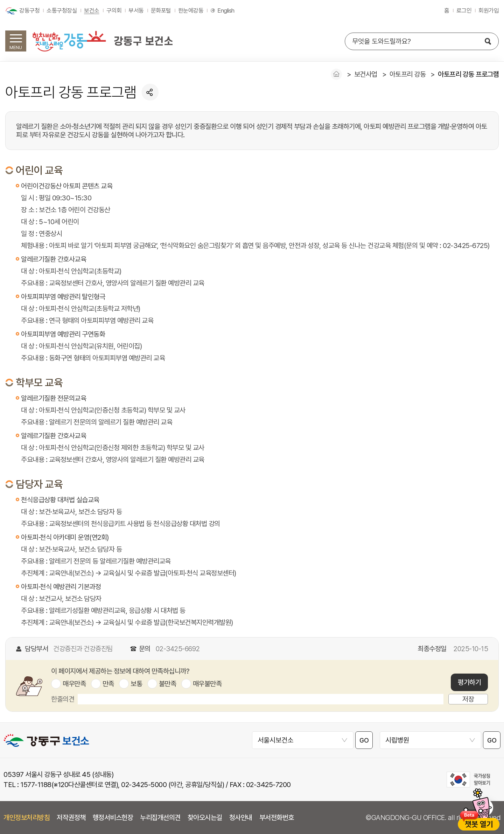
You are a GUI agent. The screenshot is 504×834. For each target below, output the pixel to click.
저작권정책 (71, 818)
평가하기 (469, 682)
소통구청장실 (62, 11)
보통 (136, 684)
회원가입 (489, 11)
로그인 (464, 11)
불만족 (168, 684)
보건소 (92, 11)
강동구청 (29, 11)
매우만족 (74, 684)
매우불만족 (207, 684)
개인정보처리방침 (27, 818)
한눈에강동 (191, 11)
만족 (108, 684)
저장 (468, 699)
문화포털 (161, 11)
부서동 (136, 11)
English (226, 11)
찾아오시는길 (205, 818)
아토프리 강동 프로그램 (468, 74)
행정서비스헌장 (113, 818)
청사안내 (241, 818)
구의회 (114, 11)
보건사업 (366, 74)
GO (364, 740)
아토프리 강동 (408, 74)
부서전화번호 (277, 818)
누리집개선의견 (160, 818)
